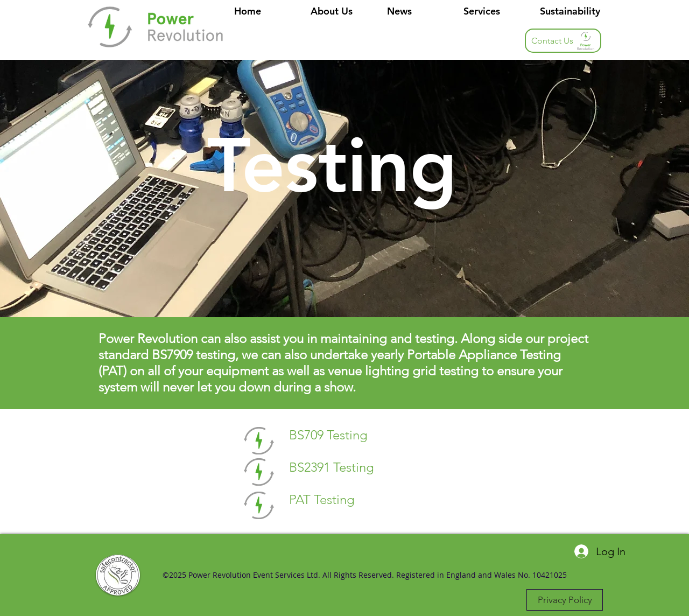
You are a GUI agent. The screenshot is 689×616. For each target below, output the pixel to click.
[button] (494, 11)
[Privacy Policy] (565, 600)
